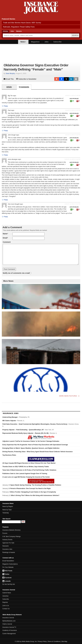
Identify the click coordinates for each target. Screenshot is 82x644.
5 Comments (24, 87)
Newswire (6, 546)
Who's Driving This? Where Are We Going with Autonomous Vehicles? (35, 495)
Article (9, 87)
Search (75, 35)
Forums (5, 533)
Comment (7, 242)
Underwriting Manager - (16, 417)
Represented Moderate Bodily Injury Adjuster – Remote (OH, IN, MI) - (30, 433)
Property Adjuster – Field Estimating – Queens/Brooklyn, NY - (28, 430)
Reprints (5, 602)
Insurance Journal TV (9, 627)
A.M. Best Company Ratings (12, 537)
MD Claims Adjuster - (13, 421)
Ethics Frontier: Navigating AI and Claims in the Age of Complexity (33, 492)
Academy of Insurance (10, 630)
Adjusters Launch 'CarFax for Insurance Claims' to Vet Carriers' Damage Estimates (31, 441)
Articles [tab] (5, 31)
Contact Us (6, 609)
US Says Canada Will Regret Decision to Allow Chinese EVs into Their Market (29, 463)
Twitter (6, 574)
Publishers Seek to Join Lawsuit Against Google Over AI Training (25, 474)
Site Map (64, 641)
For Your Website (8, 567)
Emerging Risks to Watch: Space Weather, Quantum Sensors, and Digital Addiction (31, 448)
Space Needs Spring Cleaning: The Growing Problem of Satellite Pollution (36, 485)
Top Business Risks (9, 455)
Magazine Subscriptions (10, 564)
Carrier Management (9, 634)
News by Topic (7, 510)
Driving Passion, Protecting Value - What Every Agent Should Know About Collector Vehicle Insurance (38, 452)
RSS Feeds (7, 571)
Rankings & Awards (9, 552)
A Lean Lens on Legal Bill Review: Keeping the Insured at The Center (26, 477)
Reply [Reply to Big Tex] (5, 106)
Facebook (7, 578)
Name (5, 234)
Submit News (7, 593)
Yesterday (6, 513)
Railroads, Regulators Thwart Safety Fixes (19, 27)
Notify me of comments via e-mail (16, 273)
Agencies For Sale (8, 543)
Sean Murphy (10, 73)
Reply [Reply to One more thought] (5, 217)
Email (5, 238)
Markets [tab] (19, 31)
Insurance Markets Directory (11, 530)
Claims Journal (7, 624)
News (23, 42)
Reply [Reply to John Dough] (5, 155)
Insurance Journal (8, 618)
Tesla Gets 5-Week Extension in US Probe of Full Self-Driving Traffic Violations (29, 470)
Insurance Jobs (7, 549)
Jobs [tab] (12, 31)
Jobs (46, 42)
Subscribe (58, 42)
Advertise (5, 596)
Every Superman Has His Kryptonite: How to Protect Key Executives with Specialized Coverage (35, 445)
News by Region (8, 506)
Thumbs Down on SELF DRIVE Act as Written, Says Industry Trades (26, 467)
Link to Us (6, 606)
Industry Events (7, 540)
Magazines (35, 42)
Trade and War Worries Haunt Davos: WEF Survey (22, 23)
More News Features (69, 396)
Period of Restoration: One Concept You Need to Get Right (31, 489)
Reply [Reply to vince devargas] (5, 200)
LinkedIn (7, 581)
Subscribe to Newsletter (26, 79)
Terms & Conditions (54, 641)
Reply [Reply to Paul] (5, 131)
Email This (9, 79)
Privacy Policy (42, 641)
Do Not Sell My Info (9, 584)
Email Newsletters (8, 561)
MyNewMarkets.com (9, 621)
